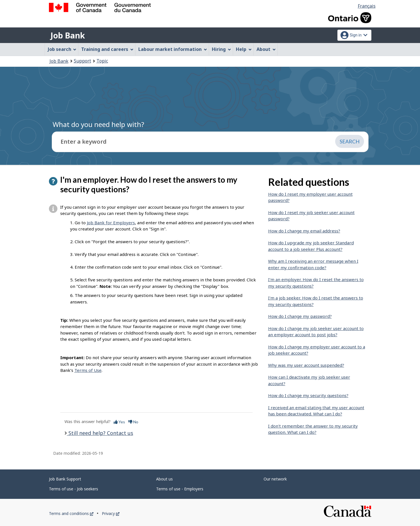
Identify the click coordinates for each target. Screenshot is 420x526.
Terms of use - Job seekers (74, 489)
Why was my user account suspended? (306, 365)
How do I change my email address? (304, 231)
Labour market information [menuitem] (173, 49)
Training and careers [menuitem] (107, 49)
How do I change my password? (300, 316)
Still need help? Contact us (100, 433)
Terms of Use (88, 370)
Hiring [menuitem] (221, 49)
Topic (102, 61)
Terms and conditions (71, 513)
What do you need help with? (98, 124)
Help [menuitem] (244, 49)
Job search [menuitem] (62, 49)
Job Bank (68, 35)
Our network (275, 479)
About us (164, 479)
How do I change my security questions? (308, 395)
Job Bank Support (65, 479)
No (133, 422)
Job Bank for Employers (111, 223)
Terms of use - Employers (180, 489)
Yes (119, 422)
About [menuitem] (266, 49)
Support (82, 61)
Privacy (111, 513)
